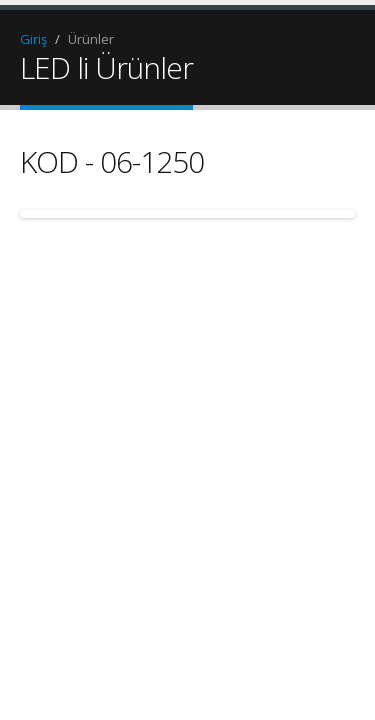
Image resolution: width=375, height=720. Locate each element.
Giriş (33, 39)
